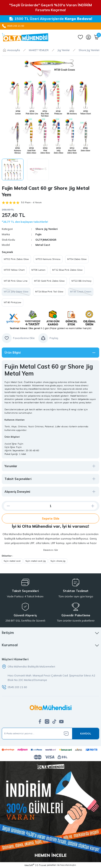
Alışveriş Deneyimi (17, 492)
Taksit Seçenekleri (18, 479)
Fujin (38, 234)
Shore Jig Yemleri (46, 229)
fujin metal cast (12, 561)
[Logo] (25, 37)
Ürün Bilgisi (13, 352)
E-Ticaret (41, 865)
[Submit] (86, 734)
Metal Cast (43, 245)
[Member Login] (88, 37)
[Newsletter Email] (50, 734)
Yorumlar (11, 466)
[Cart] (97, 37)
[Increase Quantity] (95, 506)
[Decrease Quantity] (6, 506)
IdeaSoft (29, 865)
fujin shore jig (58, 561)
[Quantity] (50, 506)
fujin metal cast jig (36, 561)
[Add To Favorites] (18, 338)
